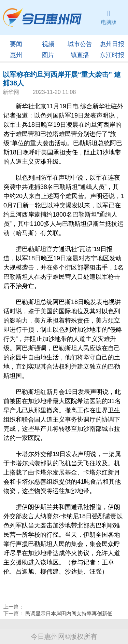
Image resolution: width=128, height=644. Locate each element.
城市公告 (80, 44)
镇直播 (80, 55)
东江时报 (112, 55)
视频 (48, 44)
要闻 (16, 44)
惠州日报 (112, 44)
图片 (48, 55)
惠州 (16, 55)
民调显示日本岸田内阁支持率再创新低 (69, 614)
